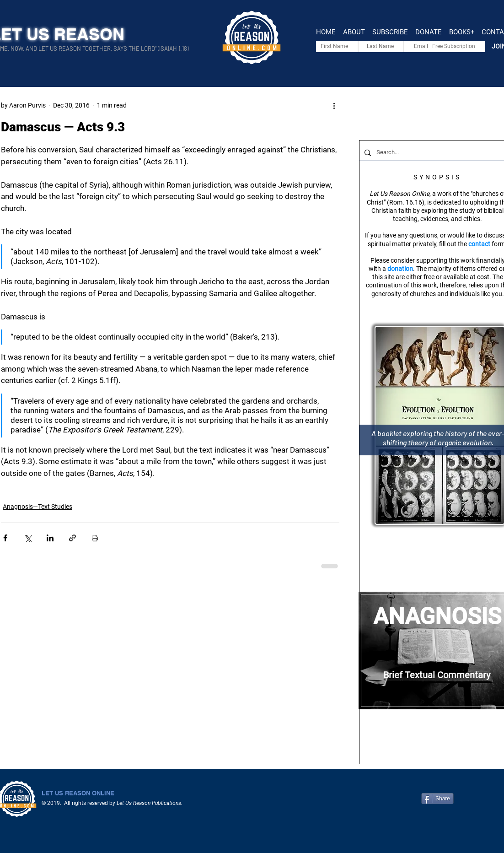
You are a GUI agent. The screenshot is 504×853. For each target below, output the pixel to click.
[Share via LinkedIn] (50, 538)
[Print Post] (95, 538)
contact (479, 244)
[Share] (437, 799)
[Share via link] (72, 538)
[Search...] (437, 153)
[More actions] (334, 105)
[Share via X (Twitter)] (28, 538)
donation (400, 269)
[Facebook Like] (485, 799)
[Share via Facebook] (5, 538)
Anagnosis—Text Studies (38, 507)
